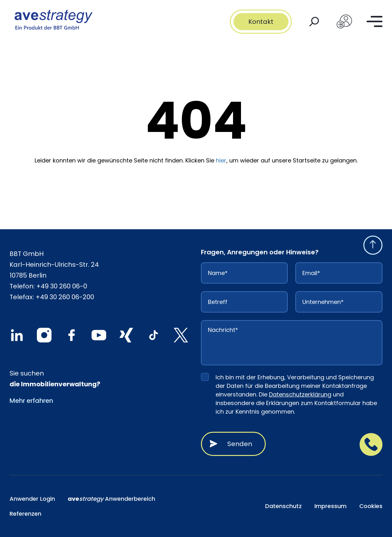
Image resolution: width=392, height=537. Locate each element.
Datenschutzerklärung (300, 394)
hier (221, 160)
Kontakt (261, 22)
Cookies (371, 506)
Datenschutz (283, 506)
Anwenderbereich (111, 499)
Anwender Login (32, 499)
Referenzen (25, 514)
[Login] (344, 22)
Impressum (330, 506)
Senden (240, 444)
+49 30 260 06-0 (62, 286)
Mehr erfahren (31, 401)
